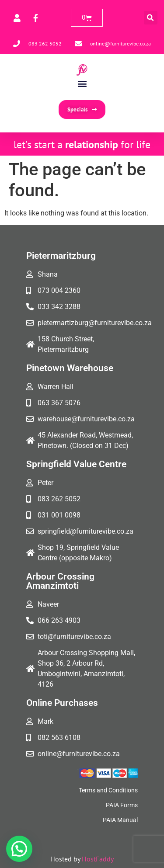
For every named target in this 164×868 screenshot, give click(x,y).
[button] (151, 18)
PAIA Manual (120, 820)
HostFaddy (98, 859)
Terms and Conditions (108, 790)
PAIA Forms (122, 805)
